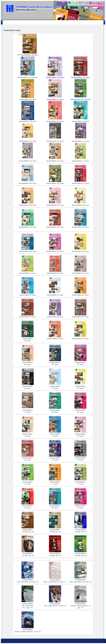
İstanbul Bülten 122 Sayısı (55, 99)
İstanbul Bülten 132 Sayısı (30, 55)
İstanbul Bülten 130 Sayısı (55, 77)
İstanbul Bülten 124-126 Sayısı (80, 99)
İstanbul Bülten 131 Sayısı (81, 77)
